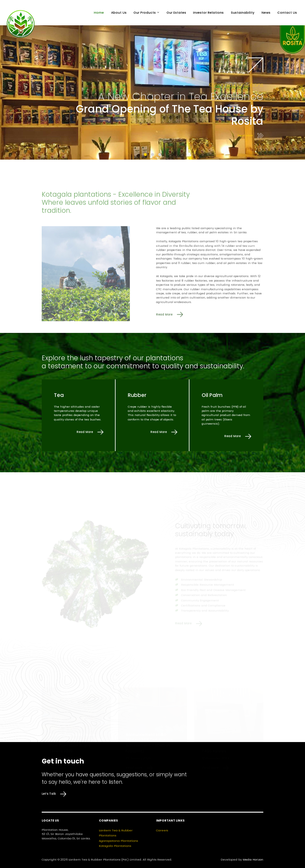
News (266, 13)
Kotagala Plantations (115, 846)
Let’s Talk (54, 794)
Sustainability (243, 13)
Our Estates (176, 13)
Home (99, 13)
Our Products (145, 13)
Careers (162, 830)
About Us (119, 13)
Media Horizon (253, 860)
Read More (250, 136)
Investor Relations (208, 13)
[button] (145, 155)
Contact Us (287, 13)
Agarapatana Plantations (118, 841)
